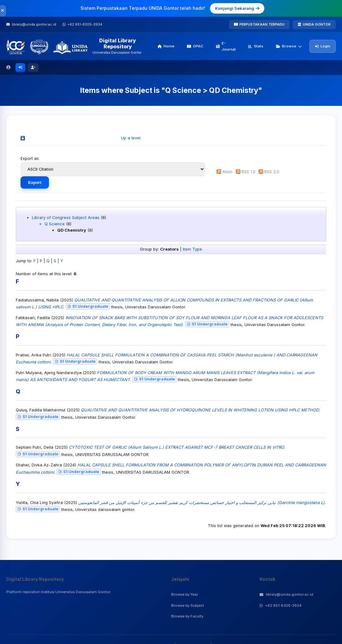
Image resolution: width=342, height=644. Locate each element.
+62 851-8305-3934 (281, 605)
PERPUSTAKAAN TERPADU (259, 24)
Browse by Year (185, 594)
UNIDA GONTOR (314, 24)
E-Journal (226, 46)
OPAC (195, 46)
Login (323, 46)
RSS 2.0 (272, 172)
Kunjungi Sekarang (237, 8)
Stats (256, 46)
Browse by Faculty (187, 616)
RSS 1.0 (249, 172)
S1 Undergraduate (88, 306)
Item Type (192, 249)
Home (166, 46)
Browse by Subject (188, 605)
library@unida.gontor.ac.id (286, 594)
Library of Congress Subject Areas (66, 218)
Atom (227, 172)
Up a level (131, 138)
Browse (289, 46)
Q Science (55, 224)
